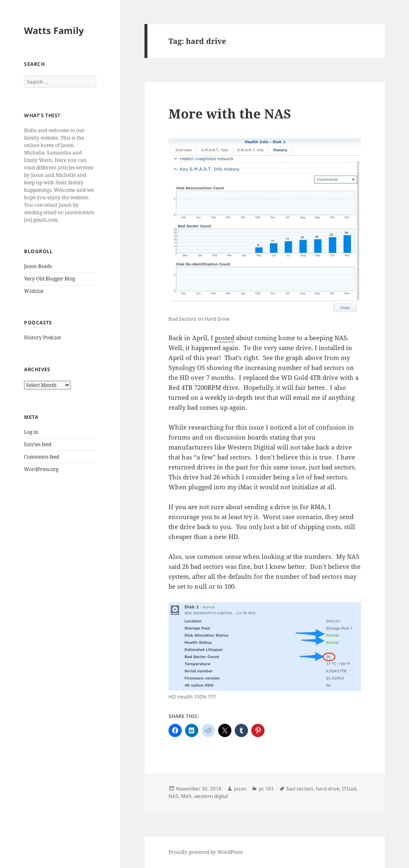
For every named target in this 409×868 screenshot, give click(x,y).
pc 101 (266, 789)
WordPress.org (41, 469)
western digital (211, 796)
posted (225, 338)
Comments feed (42, 457)
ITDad (349, 789)
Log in (31, 432)
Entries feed (38, 444)
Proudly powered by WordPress (206, 852)
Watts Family (54, 30)
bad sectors (300, 789)
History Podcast (42, 337)
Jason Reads (38, 266)
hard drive (328, 789)
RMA (186, 796)
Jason (240, 789)
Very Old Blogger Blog (49, 279)
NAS (173, 796)
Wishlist (34, 291)
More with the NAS (230, 114)
